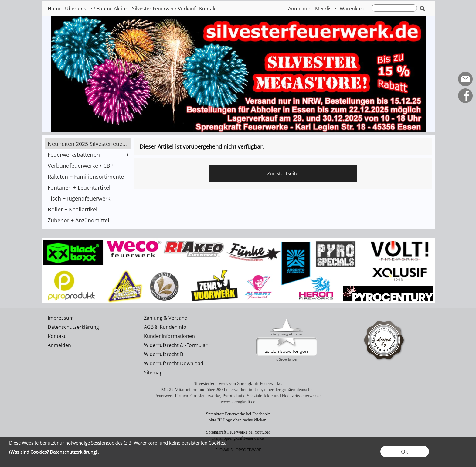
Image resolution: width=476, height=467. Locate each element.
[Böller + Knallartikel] (88, 209)
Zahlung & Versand (166, 318)
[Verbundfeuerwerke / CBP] (88, 166)
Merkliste (326, 9)
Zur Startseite (283, 173)
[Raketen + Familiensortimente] (88, 177)
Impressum (61, 318)
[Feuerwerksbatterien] (88, 155)
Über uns (76, 9)
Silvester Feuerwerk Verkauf (164, 9)
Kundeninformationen (169, 336)
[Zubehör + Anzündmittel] (88, 220)
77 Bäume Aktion (109, 9)
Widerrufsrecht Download (174, 363)
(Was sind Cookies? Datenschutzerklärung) (53, 452)
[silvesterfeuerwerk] (238, 240)
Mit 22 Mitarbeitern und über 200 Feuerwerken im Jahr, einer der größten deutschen (238, 390)
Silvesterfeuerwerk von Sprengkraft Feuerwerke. (238, 383)
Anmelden (300, 9)
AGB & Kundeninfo (165, 327)
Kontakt (208, 9)
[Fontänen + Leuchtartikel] (88, 187)
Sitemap (153, 373)
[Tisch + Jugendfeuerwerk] (88, 198)
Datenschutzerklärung (73, 327)
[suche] (394, 8)
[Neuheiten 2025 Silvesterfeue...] (88, 144)
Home (55, 9)
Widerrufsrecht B (163, 354)
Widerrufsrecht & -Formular (176, 345)
